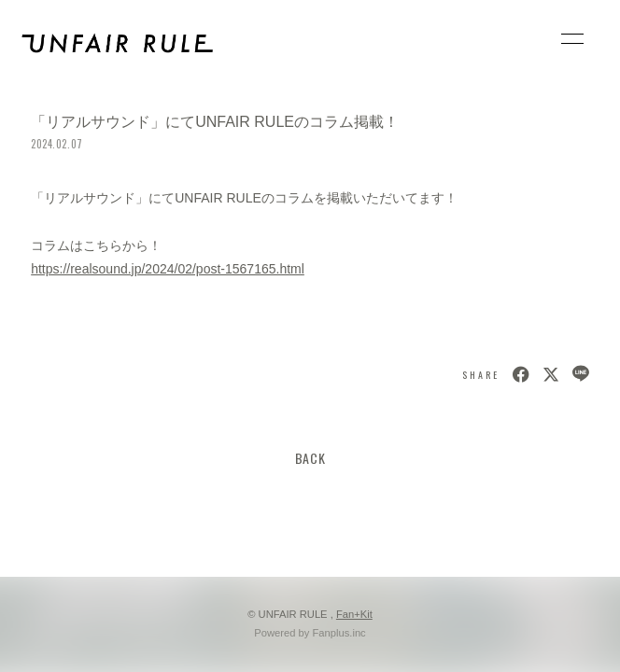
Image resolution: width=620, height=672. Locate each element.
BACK (310, 458)
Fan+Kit (354, 614)
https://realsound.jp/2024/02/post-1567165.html (168, 269)
